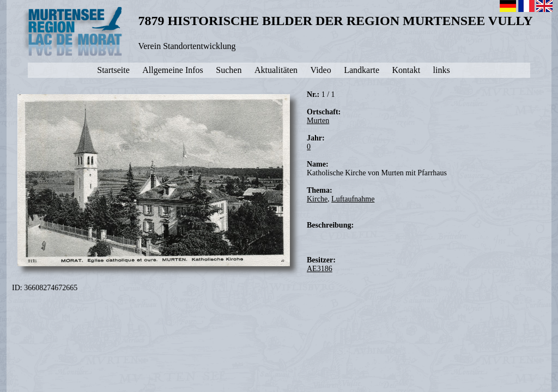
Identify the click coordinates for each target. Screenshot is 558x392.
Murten (318, 121)
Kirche (317, 199)
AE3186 (320, 269)
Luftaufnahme (353, 199)
